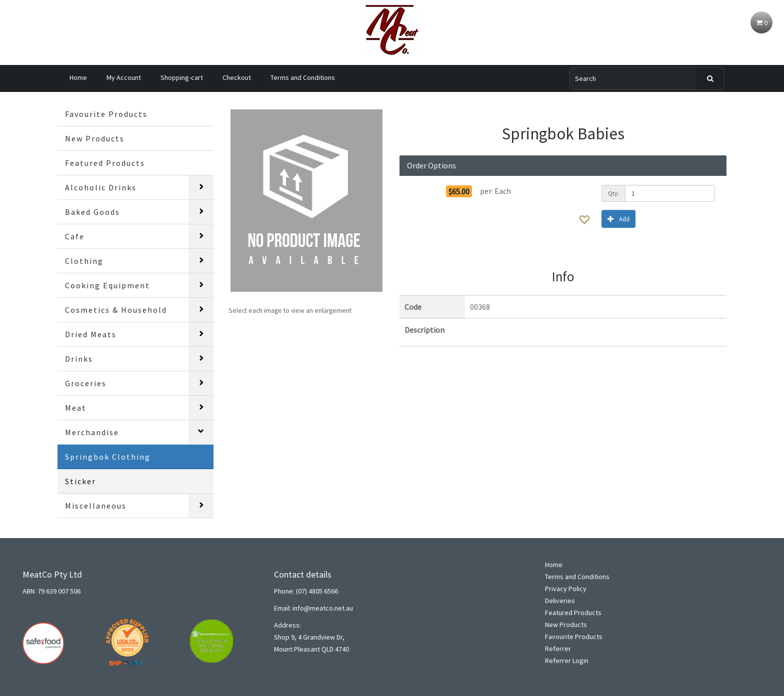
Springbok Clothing (108, 457)
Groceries (86, 383)
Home (78, 77)
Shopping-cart (182, 77)
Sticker (80, 481)
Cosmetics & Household (116, 310)
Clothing (84, 261)
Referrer (558, 649)
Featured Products (105, 163)
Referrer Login (567, 661)
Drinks (79, 359)
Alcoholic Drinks (101, 187)
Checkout (237, 77)
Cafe (75, 236)
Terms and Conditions (303, 77)
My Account (124, 77)
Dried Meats (91, 334)
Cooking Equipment (107, 285)
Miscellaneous (96, 506)
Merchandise (92, 432)
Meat (76, 408)
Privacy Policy (566, 589)
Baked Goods (92, 212)
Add (618, 219)
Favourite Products (106, 114)
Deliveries (560, 601)
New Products (95, 138)
